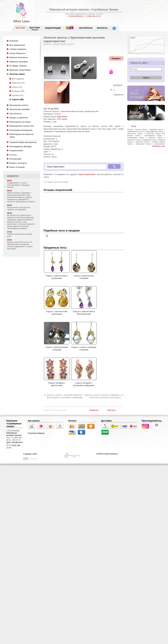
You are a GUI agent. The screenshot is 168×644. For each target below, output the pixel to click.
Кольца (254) (18, 91)
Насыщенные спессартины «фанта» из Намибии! (19, 209)
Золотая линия (17, 74)
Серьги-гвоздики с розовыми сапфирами (84, 383)
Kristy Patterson (17, 53)
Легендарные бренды (21, 146)
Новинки (14, 41)
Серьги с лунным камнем (154, 142)
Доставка (106, 421)
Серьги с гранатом (147, 138)
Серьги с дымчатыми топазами (84, 276)
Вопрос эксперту (18, 163)
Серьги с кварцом (158, 140)
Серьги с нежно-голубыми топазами (84, 347)
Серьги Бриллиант (87, 174)
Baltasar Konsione (18, 57)
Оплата (72, 421)
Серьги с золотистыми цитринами (57, 311)
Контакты (102, 28)
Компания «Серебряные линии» (14, 424)
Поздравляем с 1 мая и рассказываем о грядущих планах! (18, 185)
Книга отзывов (17, 167)
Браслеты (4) (18, 83)
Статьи (13, 155)
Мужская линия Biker (20, 70)
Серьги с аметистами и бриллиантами (84, 311)
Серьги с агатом (134, 129)
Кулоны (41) (18, 95)
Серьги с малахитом (136, 144)
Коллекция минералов (21, 130)
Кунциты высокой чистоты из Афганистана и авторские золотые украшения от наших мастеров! (20, 245)
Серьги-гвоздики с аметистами (57, 383)
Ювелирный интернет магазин (14, 434)
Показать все (159, 146)
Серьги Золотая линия (58, 182)
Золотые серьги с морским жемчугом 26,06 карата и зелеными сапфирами (64, 396)
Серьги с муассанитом (155, 144)
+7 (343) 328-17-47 (93, 16)
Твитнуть (112, 410)
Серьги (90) (18, 99)
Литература (15, 159)
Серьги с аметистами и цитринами (57, 276)
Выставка (35, 29)
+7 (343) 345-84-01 (75, 16)
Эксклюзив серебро (20, 109)
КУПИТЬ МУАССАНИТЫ (107, 454)
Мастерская (86, 28)
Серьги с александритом (148, 131)
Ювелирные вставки (20, 122)
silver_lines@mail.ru (15, 442)
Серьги (71, 44)
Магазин (47, 44)
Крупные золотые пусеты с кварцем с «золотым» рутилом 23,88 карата (103, 396)
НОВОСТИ (13, 176)
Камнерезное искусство (22, 126)
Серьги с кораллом (135, 142)
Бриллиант (62, 116)
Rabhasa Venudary (19, 62)
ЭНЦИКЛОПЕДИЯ (53, 28)
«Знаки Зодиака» (18, 49)
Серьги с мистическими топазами (57, 347)
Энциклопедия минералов (23, 142)
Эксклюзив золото (19, 105)
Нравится (94, 410)
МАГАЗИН (20, 28)
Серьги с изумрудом (143, 140)
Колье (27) (17, 87)
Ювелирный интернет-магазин (69, 10)
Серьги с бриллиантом (145, 136)
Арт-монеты (16, 114)
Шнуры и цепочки (19, 118)
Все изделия (18, 79)
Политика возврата (36, 433)
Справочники (16, 151)
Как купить (34, 421)
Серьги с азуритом (149, 129)
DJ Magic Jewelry (18, 66)
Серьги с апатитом (145, 134)
